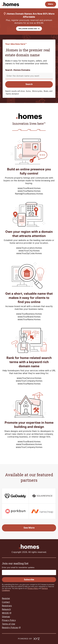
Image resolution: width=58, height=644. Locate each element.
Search (29, 84)
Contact (6, 602)
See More (29, 528)
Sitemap (6, 617)
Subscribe (29, 580)
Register (6, 598)
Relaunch (6, 609)
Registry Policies (10, 628)
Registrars (7, 606)
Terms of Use (8, 624)
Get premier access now (29, 29)
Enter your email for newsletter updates (18, 567)
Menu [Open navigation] (51, 4)
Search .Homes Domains (18, 70)
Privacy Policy (33, 588)
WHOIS (5, 613)
